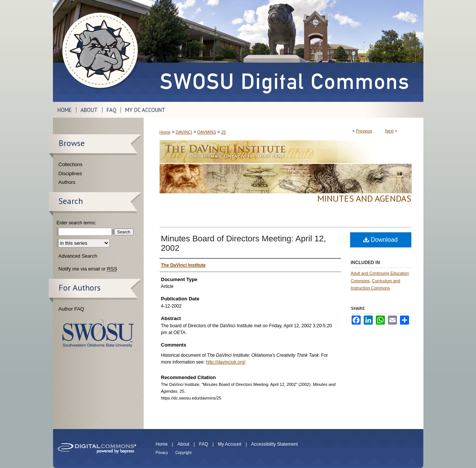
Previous (364, 131)
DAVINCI (184, 132)
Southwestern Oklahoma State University (98, 333)
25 (223, 132)
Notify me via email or (88, 269)
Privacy (162, 453)
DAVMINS (207, 132)
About (183, 444)
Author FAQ (71, 309)
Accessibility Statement (274, 444)
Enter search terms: (77, 223)
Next (389, 131)
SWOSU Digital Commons (284, 51)
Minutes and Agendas (364, 198)
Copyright (184, 453)
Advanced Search (78, 256)
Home (165, 132)
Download (381, 240)
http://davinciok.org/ (226, 362)
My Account (229, 444)
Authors (67, 182)
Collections (71, 164)
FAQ (203, 444)
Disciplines (70, 173)
